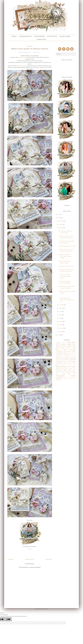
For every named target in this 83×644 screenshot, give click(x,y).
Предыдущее (48, 559)
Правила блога (42, 39)
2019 (59, 218)
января (61, 331)
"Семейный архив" (61, 353)
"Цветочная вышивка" (63, 355)
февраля (61, 328)
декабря (61, 221)
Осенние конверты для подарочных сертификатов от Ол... (67, 300)
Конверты (58, 365)
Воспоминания (59, 360)
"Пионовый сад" (61, 351)
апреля (61, 321)
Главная (14, 36)
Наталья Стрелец (22, 57)
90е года (73, 355)
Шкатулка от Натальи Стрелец (66, 266)
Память (74, 369)
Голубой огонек (67, 360)
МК (69, 367)
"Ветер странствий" (61, 345)
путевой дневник (72, 370)
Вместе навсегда (71, 358)
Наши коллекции (39, 36)
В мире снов (69, 356)
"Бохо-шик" (71, 343)
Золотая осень (67, 363)
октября (61, 228)
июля (60, 311)
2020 (59, 214)
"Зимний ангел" (71, 344)
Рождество (68, 372)
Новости (58, 368)
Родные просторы (60, 372)
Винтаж (74, 356)
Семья (57, 374)
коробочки (64, 365)
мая (60, 318)
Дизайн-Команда (65, 36)
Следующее (11, 559)
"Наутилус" (69, 348)
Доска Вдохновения (66, 361)
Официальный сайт (25, 36)
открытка (70, 369)
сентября (61, 305)
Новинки (73, 367)
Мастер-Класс (61, 367)
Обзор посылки (64, 369)
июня (60, 315)
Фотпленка (69, 378)
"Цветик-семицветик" (72, 353)
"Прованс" (30, 46)
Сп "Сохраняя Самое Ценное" (66, 376)
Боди (61, 356)
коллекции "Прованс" (22, 66)
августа (61, 308)
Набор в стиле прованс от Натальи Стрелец (30, 49)
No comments (36, 52)
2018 (59, 335)
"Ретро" (73, 351)
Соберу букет (66, 374)
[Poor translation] (8, 619)
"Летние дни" (71, 346)
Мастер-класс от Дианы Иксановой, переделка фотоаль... (65, 276)
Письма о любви (61, 370)
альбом (58, 356)
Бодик (64, 356)
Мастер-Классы (52, 36)
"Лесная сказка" (61, 346)
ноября (61, 224)
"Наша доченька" (69, 349)
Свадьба (74, 372)
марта (61, 325)
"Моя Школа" (60, 348)
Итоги (74, 363)
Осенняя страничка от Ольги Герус (67, 246)
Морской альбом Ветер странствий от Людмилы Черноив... (65, 256)
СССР (65, 378)
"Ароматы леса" (60, 343)
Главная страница (29, 559)
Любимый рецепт (72, 365)
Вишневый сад (60, 358)
